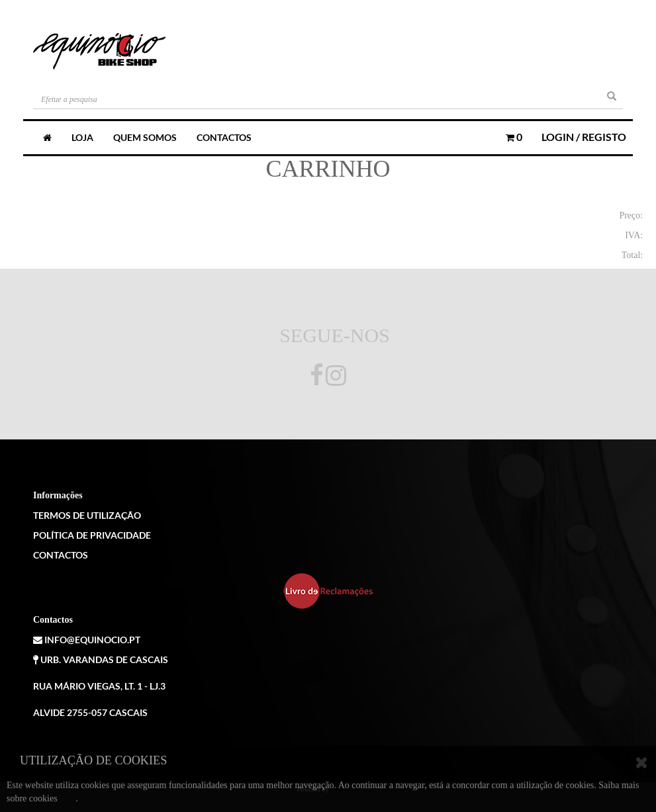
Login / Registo (584, 137)
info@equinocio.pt (87, 640)
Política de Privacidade (92, 535)
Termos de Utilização (87, 515)
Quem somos (145, 137)
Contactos (224, 137)
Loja (82, 137)
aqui (68, 798)
